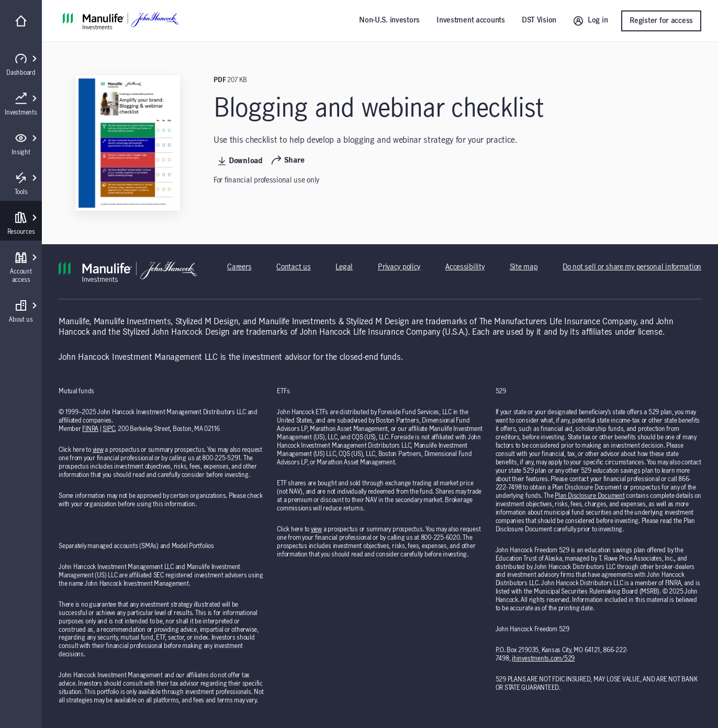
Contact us (293, 267)
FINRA (90, 429)
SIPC (109, 429)
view (98, 450)
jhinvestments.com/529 (543, 658)
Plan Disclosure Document (590, 496)
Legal (344, 267)
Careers (239, 267)
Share (288, 161)
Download (240, 161)
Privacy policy (399, 267)
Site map (524, 267)
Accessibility (465, 267)
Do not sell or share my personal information (632, 267)
